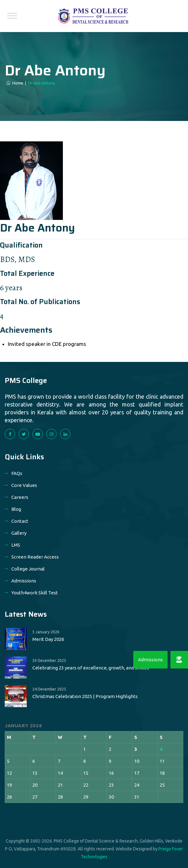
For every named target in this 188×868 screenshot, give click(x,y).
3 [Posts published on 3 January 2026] (136, 749)
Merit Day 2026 (48, 639)
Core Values (24, 485)
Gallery (19, 533)
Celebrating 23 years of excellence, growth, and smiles (91, 668)
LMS (16, 545)
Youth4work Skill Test (35, 593)
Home (15, 83)
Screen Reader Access (35, 557)
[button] (179, 660)
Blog (16, 509)
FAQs (17, 473)
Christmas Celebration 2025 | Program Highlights (85, 696)
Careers (20, 497)
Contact (20, 521)
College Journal (28, 569)
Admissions (24, 581)
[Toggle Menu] (12, 16)
